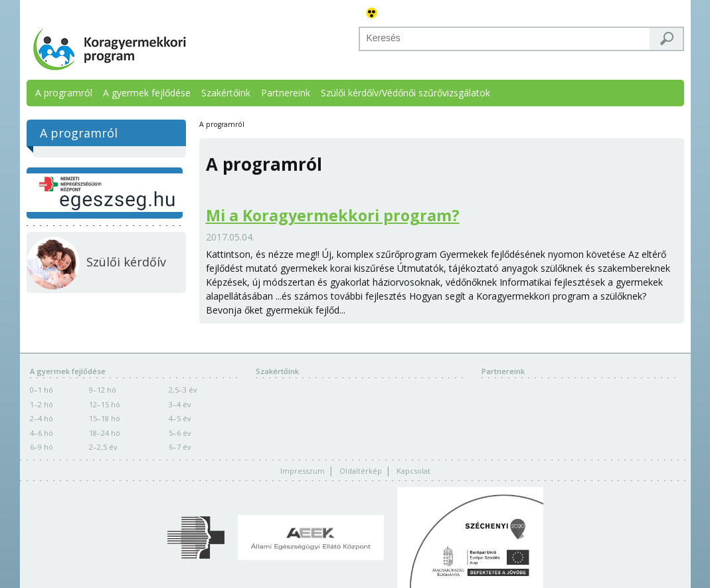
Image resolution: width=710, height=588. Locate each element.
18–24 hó (105, 433)
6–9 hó (42, 447)
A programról (64, 93)
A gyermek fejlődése (147, 93)
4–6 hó (42, 433)
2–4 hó (42, 418)
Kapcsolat (413, 471)
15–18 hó (105, 418)
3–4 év (180, 404)
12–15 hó (105, 404)
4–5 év (180, 418)
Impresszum (303, 471)
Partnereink (286, 93)
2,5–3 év (183, 390)
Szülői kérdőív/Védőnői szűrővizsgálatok (405, 93)
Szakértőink (226, 93)
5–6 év (180, 433)
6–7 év (180, 447)
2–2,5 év (103, 447)
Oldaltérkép (361, 471)
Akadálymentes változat (372, 13)
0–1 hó (42, 390)
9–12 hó (103, 390)
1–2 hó (42, 404)
